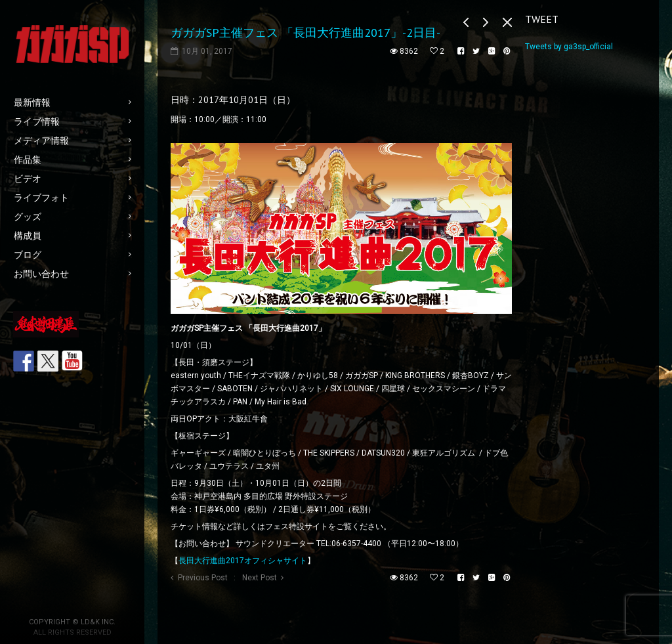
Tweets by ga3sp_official (569, 47)
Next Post (260, 578)
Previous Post (203, 578)
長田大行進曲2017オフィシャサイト (243, 561)
